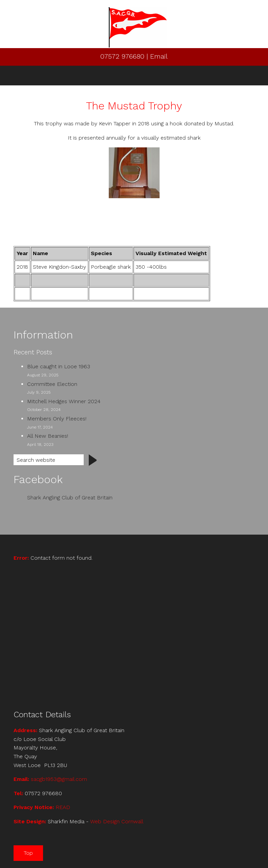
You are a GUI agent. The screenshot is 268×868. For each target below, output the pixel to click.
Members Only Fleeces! (57, 419)
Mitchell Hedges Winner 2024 (64, 401)
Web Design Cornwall (117, 821)
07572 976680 (123, 56)
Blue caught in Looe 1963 (59, 366)
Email (159, 56)
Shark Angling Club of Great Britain (70, 498)
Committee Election (52, 384)
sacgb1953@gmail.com (59, 779)
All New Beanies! (48, 436)
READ (63, 807)
